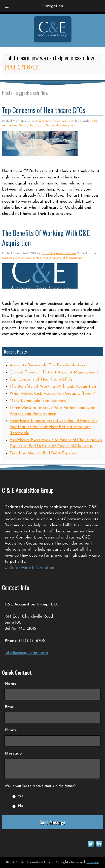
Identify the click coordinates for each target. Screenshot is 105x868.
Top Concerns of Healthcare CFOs (44, 110)
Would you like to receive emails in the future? (42, 786)
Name (12, 684)
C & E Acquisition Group (53, 121)
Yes (21, 796)
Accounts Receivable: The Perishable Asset (48, 365)
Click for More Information (29, 568)
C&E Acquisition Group (18, 258)
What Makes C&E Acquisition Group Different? (53, 394)
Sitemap (93, 862)
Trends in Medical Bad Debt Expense (43, 453)
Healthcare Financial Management (53, 126)
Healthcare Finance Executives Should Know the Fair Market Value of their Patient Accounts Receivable (54, 427)
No (21, 806)
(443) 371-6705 (22, 67)
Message (13, 754)
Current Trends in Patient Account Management (54, 372)
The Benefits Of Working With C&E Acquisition (46, 238)
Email (12, 707)
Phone (11, 730)
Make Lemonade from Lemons (38, 401)
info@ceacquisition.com (26, 653)
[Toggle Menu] (7, 6)
